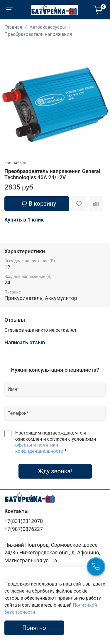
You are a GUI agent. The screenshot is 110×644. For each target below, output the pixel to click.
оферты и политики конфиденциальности (39, 448)
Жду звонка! (55, 471)
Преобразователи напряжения (38, 34)
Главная (13, 27)
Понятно (34, 628)
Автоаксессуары (48, 27)
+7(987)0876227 (24, 529)
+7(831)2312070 (24, 521)
